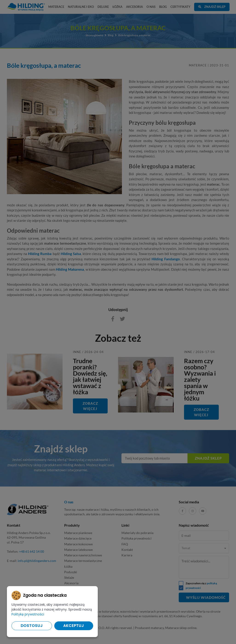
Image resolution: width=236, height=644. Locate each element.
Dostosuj (32, 626)
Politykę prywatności (28, 614)
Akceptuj (74, 626)
